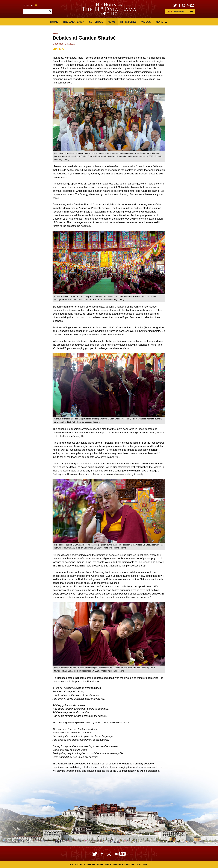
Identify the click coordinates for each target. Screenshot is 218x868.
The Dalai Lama (73, 22)
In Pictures (128, 22)
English (30, 5)
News (112, 22)
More (161, 22)
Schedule (96, 22)
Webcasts (175, 12)
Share (57, 49)
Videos (146, 22)
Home (54, 22)
